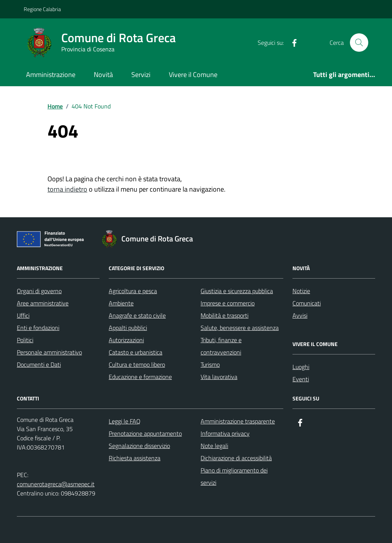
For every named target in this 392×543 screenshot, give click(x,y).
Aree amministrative (43, 303)
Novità (103, 75)
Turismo (210, 364)
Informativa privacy (225, 433)
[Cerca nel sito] (359, 43)
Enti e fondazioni (38, 328)
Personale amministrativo (49, 352)
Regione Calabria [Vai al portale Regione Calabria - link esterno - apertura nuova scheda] (42, 9)
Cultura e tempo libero (137, 364)
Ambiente (121, 303)
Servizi (141, 75)
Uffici (23, 315)
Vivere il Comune (193, 75)
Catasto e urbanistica (136, 352)
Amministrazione (51, 75)
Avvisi (300, 315)
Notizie (301, 291)
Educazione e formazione (140, 377)
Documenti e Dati (39, 364)
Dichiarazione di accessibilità (236, 458)
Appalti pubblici (128, 328)
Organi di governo (39, 291)
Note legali (214, 446)
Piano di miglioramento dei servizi (234, 476)
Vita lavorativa (219, 377)
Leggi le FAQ (125, 421)
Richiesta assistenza (135, 458)
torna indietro (67, 189)
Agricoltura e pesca (133, 291)
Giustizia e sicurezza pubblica (237, 291)
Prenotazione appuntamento (145, 433)
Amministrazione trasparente (238, 421)
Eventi (301, 379)
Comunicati (307, 303)
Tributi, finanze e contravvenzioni (221, 346)
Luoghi (301, 367)
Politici (25, 340)
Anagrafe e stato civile (137, 315)
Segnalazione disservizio (139, 446)
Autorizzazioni (126, 340)
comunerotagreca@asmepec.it (56, 484)
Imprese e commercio (228, 303)
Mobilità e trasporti (225, 315)
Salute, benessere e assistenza (240, 328)
